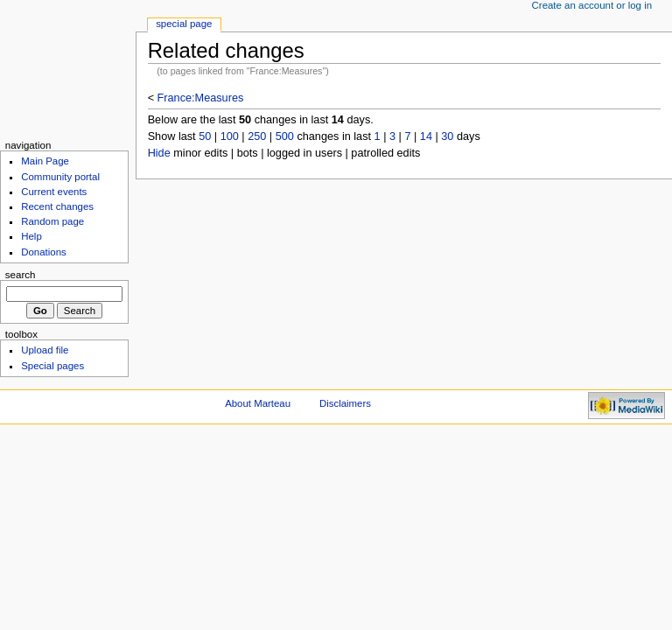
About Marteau (258, 403)
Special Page (184, 24)
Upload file (45, 350)
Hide (159, 153)
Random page (52, 221)
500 (285, 136)
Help (31, 236)
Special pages (52, 366)
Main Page (45, 161)
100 (230, 136)
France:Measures (201, 98)
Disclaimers (345, 403)
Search (21, 275)
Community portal (60, 177)
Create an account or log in (592, 5)
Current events (54, 192)
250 (257, 136)
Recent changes (57, 206)
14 (426, 136)
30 (447, 136)
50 (205, 136)
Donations (44, 252)
